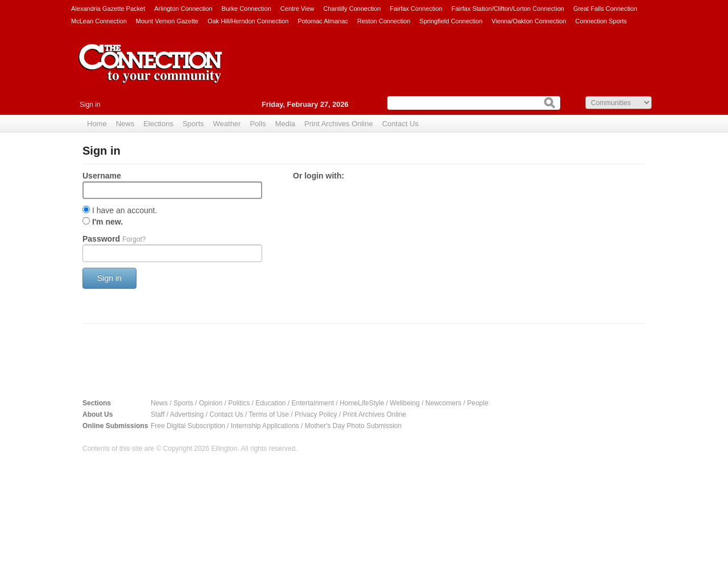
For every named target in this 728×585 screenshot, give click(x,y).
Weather (227, 124)
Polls (258, 124)
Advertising (187, 414)
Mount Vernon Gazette (167, 21)
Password (114, 239)
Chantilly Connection (352, 9)
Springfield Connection (451, 21)
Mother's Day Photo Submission (353, 426)
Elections (158, 124)
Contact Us (400, 124)
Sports (193, 124)
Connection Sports (601, 21)
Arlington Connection (183, 9)
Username (102, 176)
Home (97, 124)
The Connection (151, 72)
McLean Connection (99, 21)
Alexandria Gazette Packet (108, 9)
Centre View (297, 9)
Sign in (90, 105)
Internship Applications (265, 426)
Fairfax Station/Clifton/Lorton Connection (508, 9)
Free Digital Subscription (188, 426)
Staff (158, 414)
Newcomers (443, 403)
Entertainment (313, 403)
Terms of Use (269, 414)
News (125, 124)
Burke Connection (246, 9)
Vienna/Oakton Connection (529, 21)
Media (285, 124)
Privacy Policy (316, 414)
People (477, 403)
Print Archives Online (339, 124)
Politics (239, 403)
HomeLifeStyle (362, 403)
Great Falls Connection (605, 9)
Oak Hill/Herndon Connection (248, 21)
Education (270, 403)
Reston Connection (384, 21)
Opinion (211, 403)
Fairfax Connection (416, 9)
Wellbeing (404, 403)
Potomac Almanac (323, 21)
